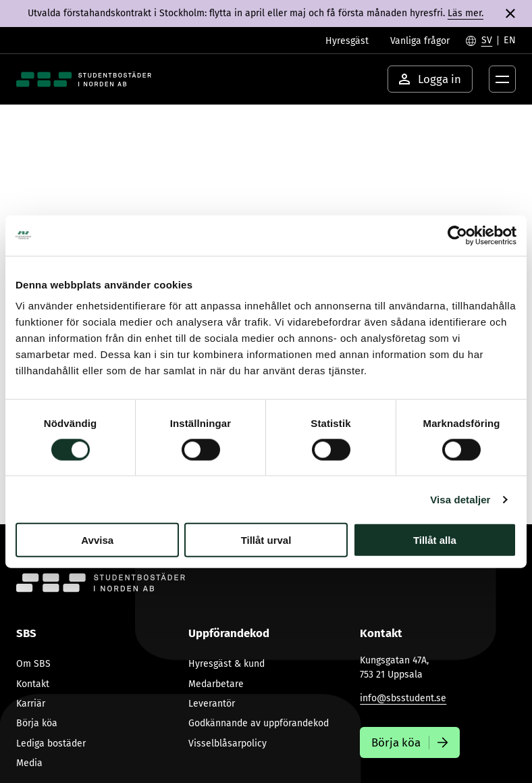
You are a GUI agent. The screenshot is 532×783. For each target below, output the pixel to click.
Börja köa (37, 723)
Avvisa (97, 540)
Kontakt (33, 684)
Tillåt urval (266, 540)
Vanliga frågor (420, 41)
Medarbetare (216, 684)
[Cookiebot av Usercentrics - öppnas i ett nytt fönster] (457, 235)
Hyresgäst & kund (227, 664)
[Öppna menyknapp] (502, 79)
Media (29, 763)
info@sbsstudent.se (403, 698)
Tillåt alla (435, 540)
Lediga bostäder (51, 743)
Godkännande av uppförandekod (259, 723)
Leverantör (212, 704)
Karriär (31, 704)
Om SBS (33, 664)
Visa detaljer (460, 499)
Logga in (430, 79)
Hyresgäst (347, 41)
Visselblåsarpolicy (228, 743)
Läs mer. (465, 13)
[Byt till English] (510, 41)
